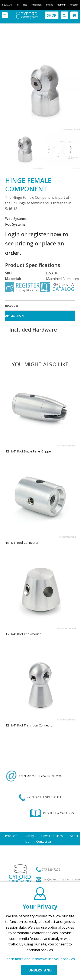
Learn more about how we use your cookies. (40, 959)
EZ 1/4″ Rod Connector (22, 543)
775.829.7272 (51, 869)
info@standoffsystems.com (61, 879)
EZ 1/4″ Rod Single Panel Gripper (29, 451)
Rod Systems (15, 224)
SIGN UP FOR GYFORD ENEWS (34, 776)
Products (11, 836)
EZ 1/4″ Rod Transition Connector (30, 725)
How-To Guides (52, 836)
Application (14, 316)
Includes (12, 306)
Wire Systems (16, 219)
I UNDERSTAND (39, 970)
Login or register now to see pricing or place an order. (37, 243)
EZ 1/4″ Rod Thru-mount (23, 634)
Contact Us (44, 842)
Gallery (29, 836)
